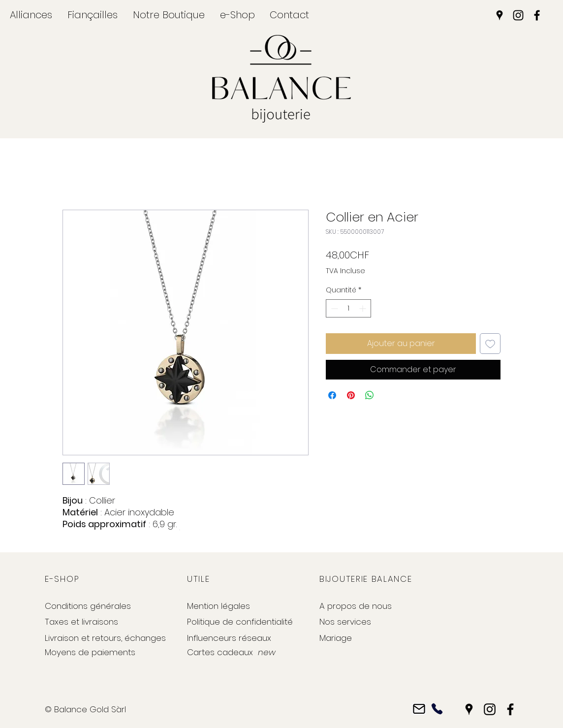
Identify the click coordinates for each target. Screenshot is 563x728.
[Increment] (363, 308)
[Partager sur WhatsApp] (370, 395)
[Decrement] (333, 308)
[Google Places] (500, 15)
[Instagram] (518, 15)
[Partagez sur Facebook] (332, 395)
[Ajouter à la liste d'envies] (490, 344)
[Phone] (437, 709)
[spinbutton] (348, 308)
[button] (31, 15)
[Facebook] (537, 15)
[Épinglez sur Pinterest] (351, 395)
